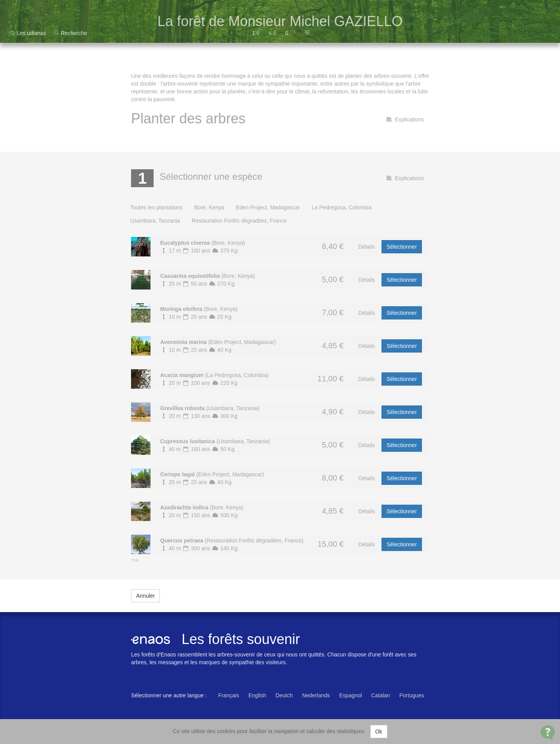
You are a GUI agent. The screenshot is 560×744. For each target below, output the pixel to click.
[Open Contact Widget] (548, 733)
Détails (367, 247)
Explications (405, 119)
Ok (379, 732)
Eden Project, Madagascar (268, 207)
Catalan (380, 695)
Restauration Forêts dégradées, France (239, 221)
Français (229, 695)
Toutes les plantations (157, 207)
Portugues (412, 695)
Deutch (284, 695)
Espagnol (350, 695)
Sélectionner (402, 247)
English (257, 695)
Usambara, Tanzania (155, 221)
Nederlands (316, 695)
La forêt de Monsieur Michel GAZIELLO (280, 21)
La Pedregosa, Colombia (341, 207)
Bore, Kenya (209, 207)
